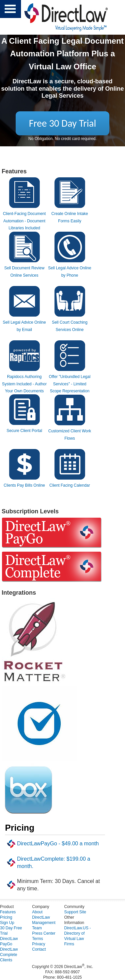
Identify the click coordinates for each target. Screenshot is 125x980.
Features (8, 912)
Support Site (75, 912)
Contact (39, 949)
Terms (37, 939)
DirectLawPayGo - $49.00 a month (58, 843)
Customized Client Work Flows (70, 431)
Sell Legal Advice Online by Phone (69, 268)
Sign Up (7, 923)
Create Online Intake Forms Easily (70, 214)
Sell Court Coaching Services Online (70, 322)
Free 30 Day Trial (63, 123)
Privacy (38, 944)
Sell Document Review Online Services (24, 268)
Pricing (6, 917)
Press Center (44, 933)
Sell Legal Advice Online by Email (24, 322)
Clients (6, 960)
